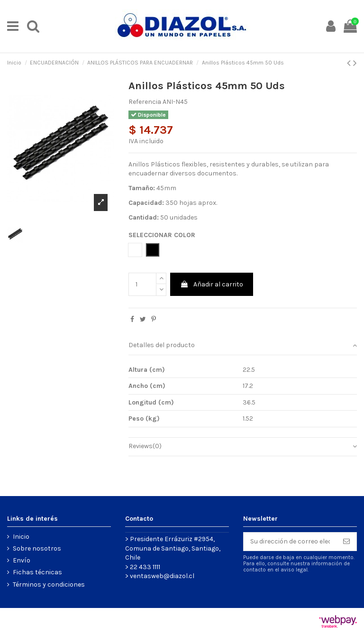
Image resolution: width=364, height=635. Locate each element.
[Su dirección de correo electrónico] (290, 542)
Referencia (145, 102)
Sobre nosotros (37, 548)
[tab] (243, 346)
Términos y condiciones (49, 584)
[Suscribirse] (346, 542)
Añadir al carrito (212, 284)
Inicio (21, 537)
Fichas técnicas (37, 572)
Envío (22, 560)
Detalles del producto (243, 345)
